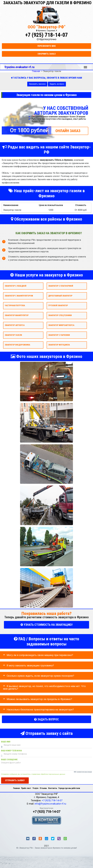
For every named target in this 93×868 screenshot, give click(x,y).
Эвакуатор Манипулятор (17, 315)
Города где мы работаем (69, 788)
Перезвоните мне (47, 46)
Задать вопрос (57, 84)
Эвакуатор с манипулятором (19, 296)
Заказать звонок (37, 84)
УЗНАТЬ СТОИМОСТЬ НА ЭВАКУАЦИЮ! (46, 625)
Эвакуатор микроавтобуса (61, 325)
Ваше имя (6, 742)
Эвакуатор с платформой (61, 286)
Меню (85, 66)
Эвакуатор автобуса (15, 325)
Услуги (35, 788)
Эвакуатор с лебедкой (16, 286)
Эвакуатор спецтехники (60, 315)
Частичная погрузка (15, 306)
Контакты (53, 788)
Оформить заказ (47, 54)
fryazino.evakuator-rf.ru (20, 67)
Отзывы (43, 788)
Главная (16, 788)
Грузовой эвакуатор (58, 306)
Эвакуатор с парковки (59, 335)
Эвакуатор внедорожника (17, 345)
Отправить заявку (15, 780)
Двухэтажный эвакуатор (60, 296)
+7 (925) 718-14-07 (46, 35)
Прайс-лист (26, 788)
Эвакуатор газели (13, 335)
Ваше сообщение (9, 760)
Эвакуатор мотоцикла (59, 345)
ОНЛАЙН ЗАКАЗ (68, 131)
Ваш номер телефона (11, 751)
